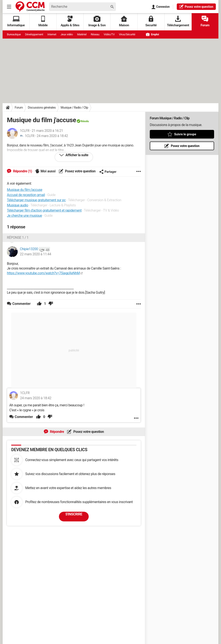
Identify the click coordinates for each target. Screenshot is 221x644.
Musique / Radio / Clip (74, 108)
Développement (34, 34)
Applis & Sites (70, 21)
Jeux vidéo (67, 34)
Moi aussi (48, 171)
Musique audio (17, 205)
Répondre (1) (22, 171)
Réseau (95, 34)
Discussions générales (42, 108)
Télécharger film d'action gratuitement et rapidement (44, 210)
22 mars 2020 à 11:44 (36, 254)
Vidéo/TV (109, 34)
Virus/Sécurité (127, 34)
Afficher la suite (77, 155)
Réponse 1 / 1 (18, 238)
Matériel (82, 34)
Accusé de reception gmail (26, 195)
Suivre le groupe (185, 134)
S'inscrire (74, 514)
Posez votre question (80, 171)
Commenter (24, 417)
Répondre (57, 432)
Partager (108, 172)
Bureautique (14, 34)
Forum (205, 21)
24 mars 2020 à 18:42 (52, 136)
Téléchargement (178, 21)
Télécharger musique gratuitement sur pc (36, 200)
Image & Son (97, 21)
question (196, 6)
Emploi (152, 34)
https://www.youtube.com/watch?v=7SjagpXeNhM (43, 273)
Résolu (85, 121)
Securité (151, 21)
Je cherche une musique (24, 216)
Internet (52, 34)
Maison (124, 21)
